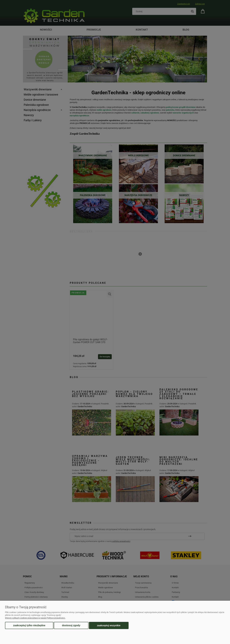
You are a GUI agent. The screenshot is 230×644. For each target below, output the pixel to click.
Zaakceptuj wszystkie (109, 625)
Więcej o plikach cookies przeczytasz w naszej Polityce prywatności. (35, 618)
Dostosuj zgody (71, 625)
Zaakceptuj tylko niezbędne (29, 625)
